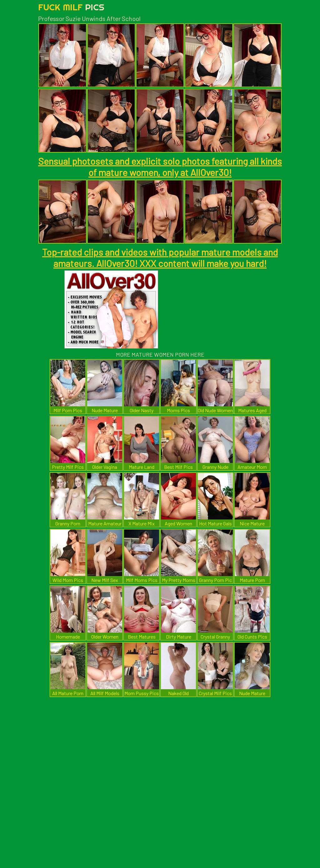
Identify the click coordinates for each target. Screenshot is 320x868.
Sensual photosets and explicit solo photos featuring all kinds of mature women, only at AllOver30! (160, 167)
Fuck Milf (71, 7)
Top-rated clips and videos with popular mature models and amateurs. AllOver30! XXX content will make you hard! (160, 258)
